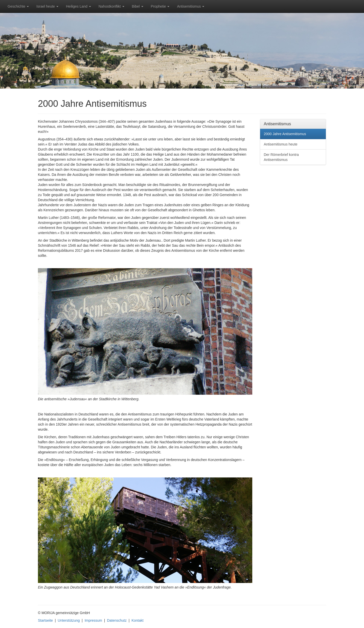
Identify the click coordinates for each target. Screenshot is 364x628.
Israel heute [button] (47, 6)
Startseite (45, 620)
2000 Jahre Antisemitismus (285, 134)
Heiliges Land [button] (78, 6)
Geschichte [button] (18, 6)
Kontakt (137, 620)
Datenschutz (117, 620)
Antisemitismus (278, 124)
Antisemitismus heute (281, 144)
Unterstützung (69, 620)
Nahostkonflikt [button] (111, 6)
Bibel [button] (138, 6)
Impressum (93, 620)
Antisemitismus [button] (191, 6)
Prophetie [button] (160, 6)
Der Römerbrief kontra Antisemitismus (281, 157)
